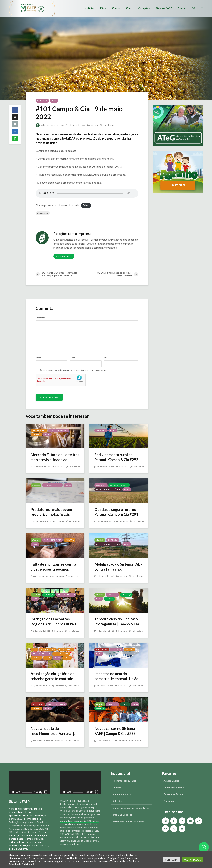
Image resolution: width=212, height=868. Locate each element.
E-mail (74, 358)
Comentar (94, 125)
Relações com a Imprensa (50, 125)
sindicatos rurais (29, 827)
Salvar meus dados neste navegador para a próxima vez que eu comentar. (73, 370)
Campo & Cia (42, 101)
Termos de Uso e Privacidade (128, 816)
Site (106, 358)
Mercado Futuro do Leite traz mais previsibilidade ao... (55, 457)
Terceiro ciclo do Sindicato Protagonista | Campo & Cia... (118, 621)
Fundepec (169, 795)
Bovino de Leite (39, 430)
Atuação (36, 485)
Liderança (49, 595)
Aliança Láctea (171, 775)
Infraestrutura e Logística (108, 489)
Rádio (54, 101)
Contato (183, 8)
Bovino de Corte (48, 650)
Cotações (144, 8)
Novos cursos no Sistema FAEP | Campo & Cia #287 (115, 731)
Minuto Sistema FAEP (59, 430)
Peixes (48, 658)
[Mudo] (41, 787)
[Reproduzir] (13, 787)
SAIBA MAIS (28, 864)
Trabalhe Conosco (122, 809)
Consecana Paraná (174, 782)
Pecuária (36, 435)
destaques (43, 213)
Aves (34, 650)
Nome (39, 358)
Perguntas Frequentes (124, 775)
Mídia (103, 8)
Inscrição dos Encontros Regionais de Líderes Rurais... (55, 621)
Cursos (116, 8)
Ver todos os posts (64, 256)
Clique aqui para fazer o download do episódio (58, 205)
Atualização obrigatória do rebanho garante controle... (53, 676)
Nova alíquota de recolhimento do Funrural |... (53, 731)
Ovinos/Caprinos (61, 654)
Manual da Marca (122, 789)
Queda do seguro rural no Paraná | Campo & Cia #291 (116, 512)
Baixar (86, 205)
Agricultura (102, 650)
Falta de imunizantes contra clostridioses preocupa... (53, 567)
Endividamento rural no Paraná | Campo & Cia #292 (116, 457)
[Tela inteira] (46, 787)
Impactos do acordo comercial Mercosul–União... (118, 676)
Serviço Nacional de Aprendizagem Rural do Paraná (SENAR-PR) (29, 823)
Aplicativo (118, 795)
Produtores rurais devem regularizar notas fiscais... (51, 512)
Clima (129, 8)
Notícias (90, 8)
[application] (30, 777)
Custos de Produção (119, 485)
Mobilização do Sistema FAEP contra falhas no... (119, 567)
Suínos (67, 658)
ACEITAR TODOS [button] (192, 860)
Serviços (109, 599)
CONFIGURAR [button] (172, 860)
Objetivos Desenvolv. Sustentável (131, 802)
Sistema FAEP (164, 8)
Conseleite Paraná (173, 789)
